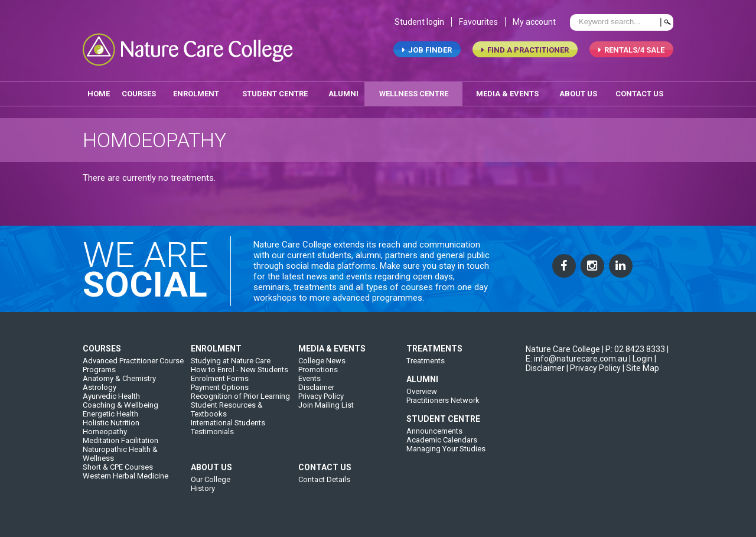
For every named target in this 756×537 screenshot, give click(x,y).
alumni (343, 94)
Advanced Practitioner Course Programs (133, 368)
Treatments (426, 364)
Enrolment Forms (220, 381)
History (203, 491)
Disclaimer (316, 390)
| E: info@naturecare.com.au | (597, 357)
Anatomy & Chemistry (119, 381)
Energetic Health (110, 417)
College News (322, 364)
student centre (275, 94)
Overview (422, 394)
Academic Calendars (442, 443)
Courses (139, 94)
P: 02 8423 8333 (635, 352)
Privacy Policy (321, 399)
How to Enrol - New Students (239, 372)
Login (643, 362)
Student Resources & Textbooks (227, 412)
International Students (228, 426)
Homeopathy (105, 435)
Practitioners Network (443, 403)
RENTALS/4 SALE (631, 51)
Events (309, 381)
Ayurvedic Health (111, 399)
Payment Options (220, 390)
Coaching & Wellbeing (120, 408)
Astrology (100, 390)
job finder (427, 51)
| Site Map (641, 371)
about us (578, 94)
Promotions (318, 372)
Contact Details (324, 482)
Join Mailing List (326, 408)
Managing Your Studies (446, 452)
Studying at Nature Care (231, 364)
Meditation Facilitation (120, 443)
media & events (507, 94)
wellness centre (414, 94)
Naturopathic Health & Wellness (120, 457)
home (99, 94)
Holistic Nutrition (111, 426)
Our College (211, 482)
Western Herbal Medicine (126, 479)
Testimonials (212, 435)
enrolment (196, 94)
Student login (419, 22)
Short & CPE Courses (118, 470)
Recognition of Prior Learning (240, 399)
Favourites (478, 22)
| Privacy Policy (594, 371)
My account (534, 22)
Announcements (434, 434)
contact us (639, 94)
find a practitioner (525, 51)
